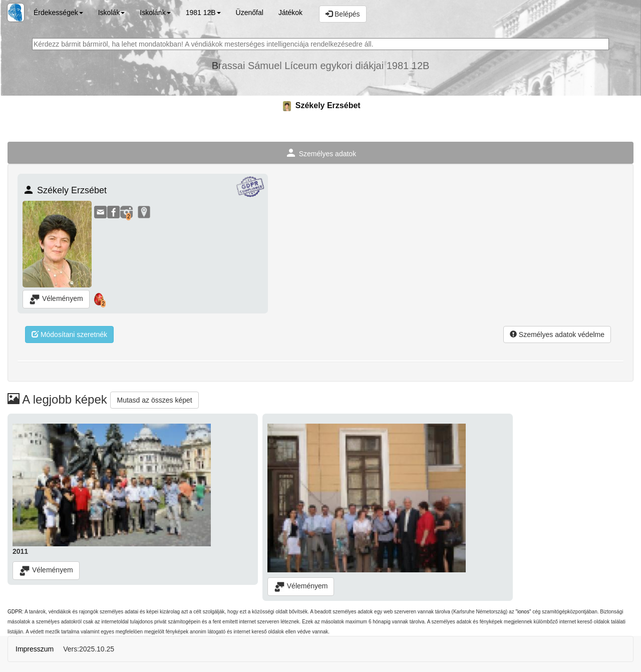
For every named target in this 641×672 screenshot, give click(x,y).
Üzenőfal (250, 13)
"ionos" (523, 612)
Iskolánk (155, 13)
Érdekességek (58, 13)
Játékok (290, 13)
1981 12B (203, 13)
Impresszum (35, 649)
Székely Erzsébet (320, 105)
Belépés (343, 14)
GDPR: (16, 612)
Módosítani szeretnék (69, 334)
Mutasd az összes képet (154, 400)
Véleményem (56, 299)
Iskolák (112, 13)
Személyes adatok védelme (557, 334)
